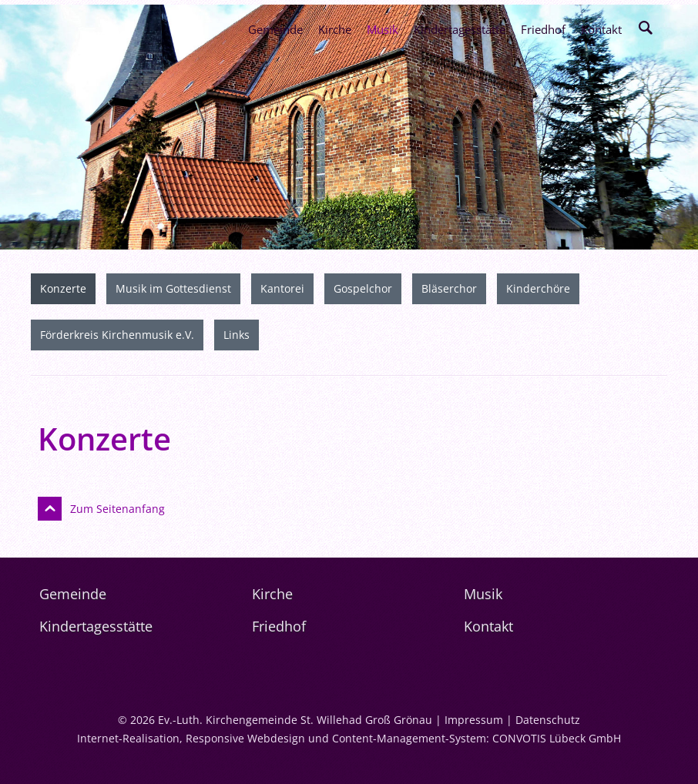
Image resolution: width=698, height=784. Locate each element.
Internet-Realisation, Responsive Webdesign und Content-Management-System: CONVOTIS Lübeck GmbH (349, 738)
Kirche (335, 29)
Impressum (474, 720)
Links (237, 335)
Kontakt (601, 29)
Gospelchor (363, 288)
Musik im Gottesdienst (173, 288)
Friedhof (543, 29)
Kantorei (282, 288)
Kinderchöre (538, 288)
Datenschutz (548, 720)
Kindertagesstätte (460, 29)
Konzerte (63, 288)
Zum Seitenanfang (117, 509)
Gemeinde (275, 29)
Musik (383, 29)
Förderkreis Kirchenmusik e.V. (117, 335)
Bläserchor (449, 288)
